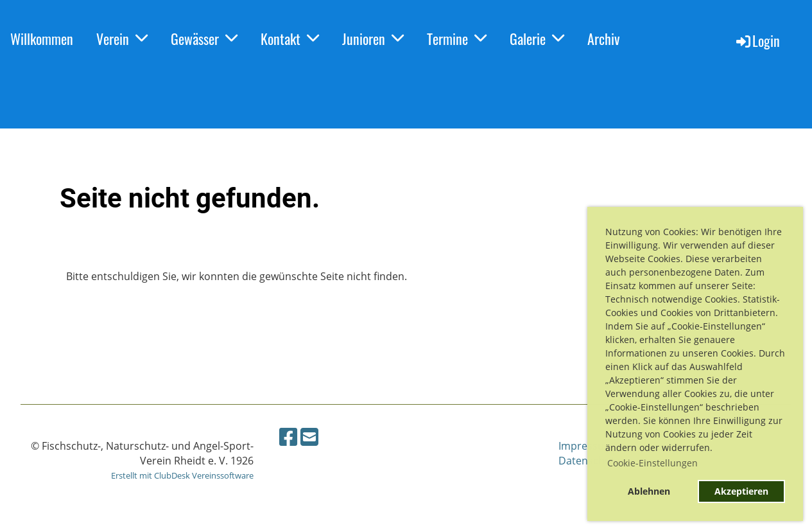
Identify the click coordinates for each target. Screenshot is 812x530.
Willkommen (42, 39)
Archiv (603, 39)
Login (757, 40)
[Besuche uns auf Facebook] (288, 437)
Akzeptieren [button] (741, 491)
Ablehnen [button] (649, 491)
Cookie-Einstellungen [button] (652, 463)
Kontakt (290, 39)
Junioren (373, 39)
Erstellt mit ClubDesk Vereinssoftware (182, 475)
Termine (457, 39)
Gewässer (204, 39)
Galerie (537, 39)
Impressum (586, 446)
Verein (122, 39)
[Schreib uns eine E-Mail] (309, 437)
